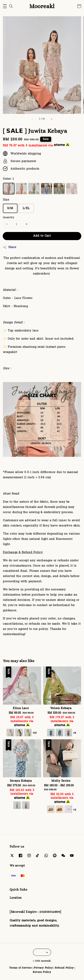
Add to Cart (42, 236)
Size (6, 200)
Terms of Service (20, 968)
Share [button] (10, 247)
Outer (8, 179)
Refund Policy (64, 968)
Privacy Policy (43, 968)
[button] (5, 6)
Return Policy (42, 972)
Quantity (9, 218)
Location (16, 898)
